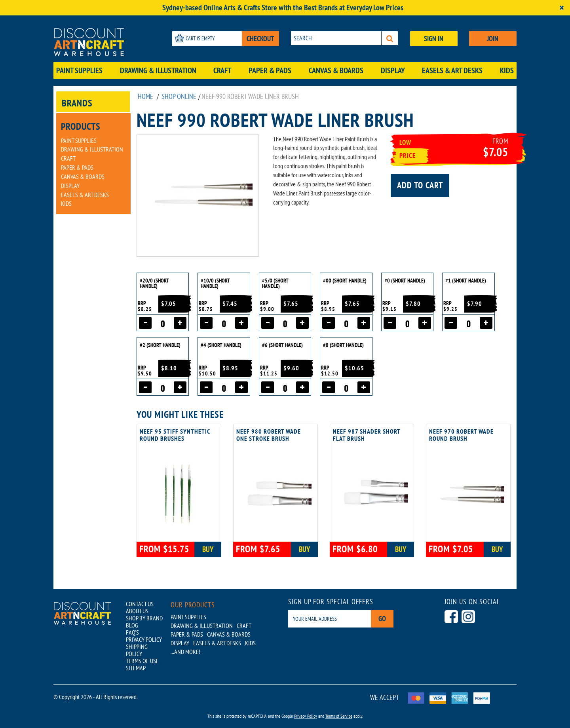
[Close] (562, 8)
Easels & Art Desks (452, 70)
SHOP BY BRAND (144, 618)
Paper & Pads (270, 70)
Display (393, 70)
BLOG (132, 625)
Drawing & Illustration (158, 70)
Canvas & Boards (336, 70)
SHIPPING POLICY (137, 650)
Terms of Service (339, 716)
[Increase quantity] (180, 323)
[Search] (390, 38)
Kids (507, 70)
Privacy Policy (306, 716)
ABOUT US (137, 611)
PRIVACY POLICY (144, 639)
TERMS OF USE (142, 661)
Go (382, 619)
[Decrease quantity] (145, 323)
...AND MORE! (185, 652)
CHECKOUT (260, 39)
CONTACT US (140, 604)
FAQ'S (132, 632)
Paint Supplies (79, 70)
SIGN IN (434, 39)
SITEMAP (136, 668)
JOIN (493, 39)
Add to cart (420, 185)
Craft (222, 70)
